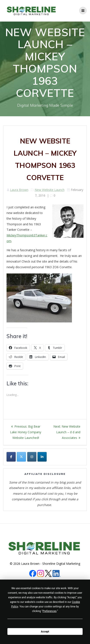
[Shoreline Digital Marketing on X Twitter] (21, 457)
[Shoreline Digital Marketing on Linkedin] (42, 457)
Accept (45, 632)
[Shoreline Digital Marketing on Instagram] (32, 457)
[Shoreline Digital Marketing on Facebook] (11, 457)
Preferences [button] (49, 611)
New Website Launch (50, 190)
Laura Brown (19, 190)
